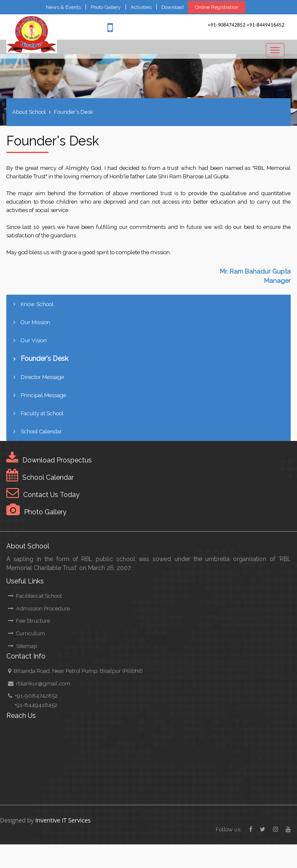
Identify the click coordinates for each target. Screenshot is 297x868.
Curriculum (27, 633)
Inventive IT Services (63, 820)
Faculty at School (42, 413)
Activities (141, 7)
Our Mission (35, 322)
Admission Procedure (39, 609)
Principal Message (43, 395)
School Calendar (41, 431)
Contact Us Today (51, 495)
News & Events (63, 7)
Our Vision (34, 340)
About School (29, 112)
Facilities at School (35, 596)
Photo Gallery (106, 7)
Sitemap (23, 646)
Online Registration (217, 7)
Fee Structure (29, 621)
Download (173, 7)
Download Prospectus (57, 460)
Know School (37, 304)
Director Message (42, 377)
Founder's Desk (74, 112)
